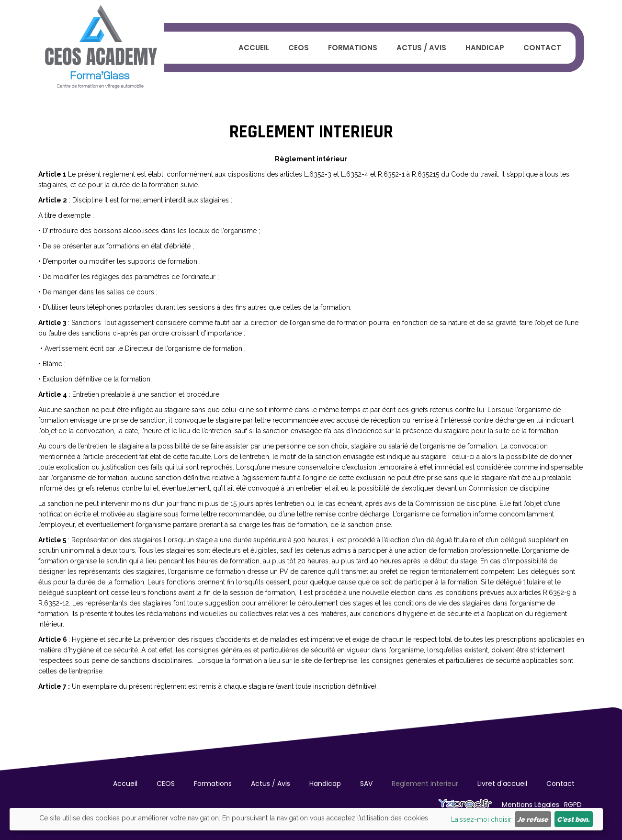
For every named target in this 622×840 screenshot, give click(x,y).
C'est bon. (573, 819)
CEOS (299, 48)
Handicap (485, 48)
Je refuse (533, 819)
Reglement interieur (425, 784)
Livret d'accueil (502, 784)
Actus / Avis (421, 48)
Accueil (254, 48)
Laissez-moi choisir (481, 819)
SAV (366, 784)
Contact (542, 48)
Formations (353, 48)
